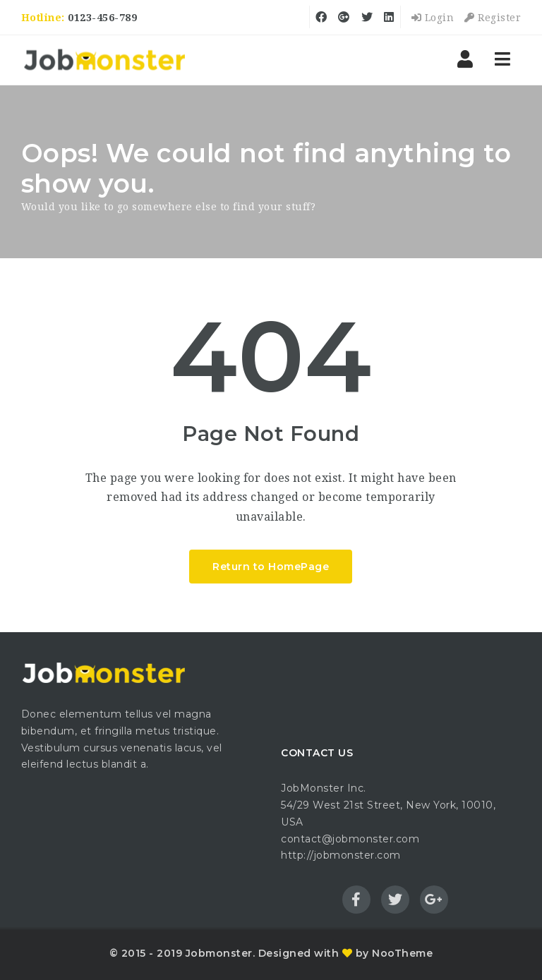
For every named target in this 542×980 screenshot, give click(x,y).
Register (493, 18)
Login (433, 18)
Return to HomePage (271, 567)
